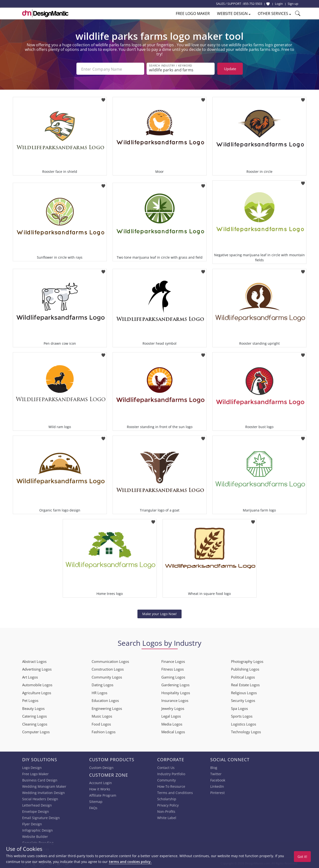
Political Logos (243, 677)
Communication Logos (110, 661)
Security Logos (243, 700)
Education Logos (105, 700)
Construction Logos (108, 669)
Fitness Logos (173, 669)
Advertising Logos (37, 669)
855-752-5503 (253, 4)
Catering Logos (34, 716)
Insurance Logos (175, 700)
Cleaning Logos (35, 724)
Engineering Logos (107, 708)
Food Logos (101, 724)
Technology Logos (246, 731)
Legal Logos (171, 716)
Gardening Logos (175, 684)
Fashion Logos (104, 731)
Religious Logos (244, 692)
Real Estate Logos (245, 684)
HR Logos (99, 692)
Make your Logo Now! (159, 613)
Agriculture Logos (37, 692)
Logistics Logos (244, 724)
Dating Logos (102, 684)
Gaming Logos (173, 677)
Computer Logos (36, 731)
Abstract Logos (34, 661)
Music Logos (102, 716)
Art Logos (30, 677)
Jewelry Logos (173, 708)
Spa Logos (239, 708)
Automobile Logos (37, 684)
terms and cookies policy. (130, 862)
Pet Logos (30, 700)
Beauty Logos (33, 708)
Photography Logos (247, 661)
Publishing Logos (245, 669)
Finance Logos (173, 661)
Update (230, 69)
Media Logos (172, 724)
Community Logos (107, 677)
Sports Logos (242, 716)
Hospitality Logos (176, 692)
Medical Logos (173, 731)
